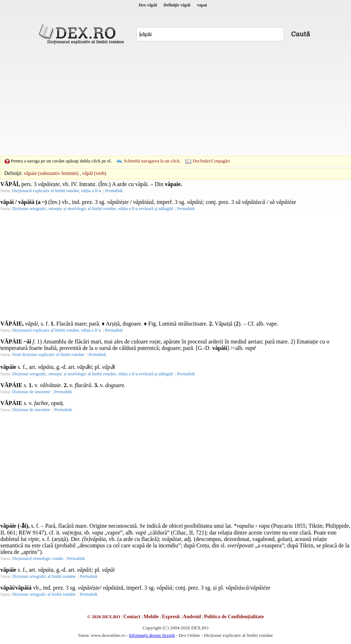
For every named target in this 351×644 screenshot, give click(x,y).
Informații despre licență (152, 635)
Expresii (171, 617)
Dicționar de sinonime (31, 392)
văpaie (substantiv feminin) (51, 173)
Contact (132, 617)
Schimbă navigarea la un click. (152, 161)
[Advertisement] (164, 100)
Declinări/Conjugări (211, 161)
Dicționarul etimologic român (38, 558)
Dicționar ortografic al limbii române (44, 576)
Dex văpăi (148, 5)
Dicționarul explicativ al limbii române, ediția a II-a (57, 191)
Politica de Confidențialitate (234, 617)
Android (192, 617)
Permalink (114, 191)
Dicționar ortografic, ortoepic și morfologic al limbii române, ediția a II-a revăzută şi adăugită (93, 209)
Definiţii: (13, 173)
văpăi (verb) (94, 173)
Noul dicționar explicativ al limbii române (48, 355)
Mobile (151, 617)
